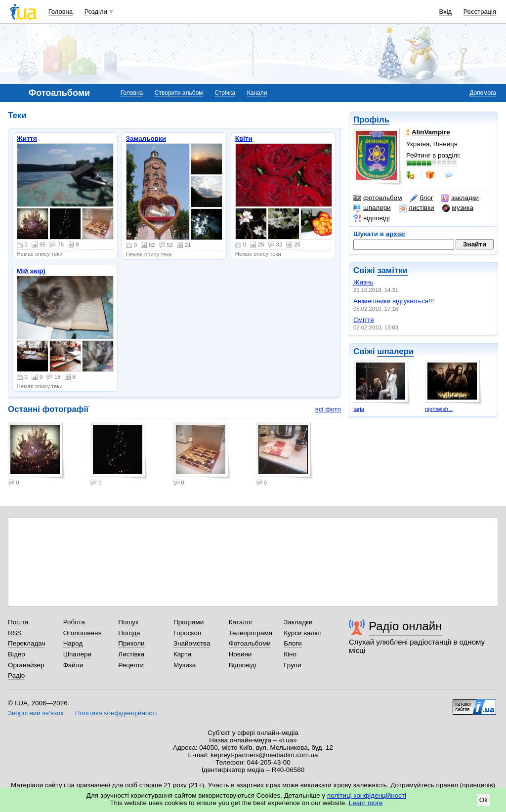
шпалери (372, 208)
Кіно (290, 654)
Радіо (16, 675)
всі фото (328, 409)
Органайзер (26, 665)
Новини (240, 654)
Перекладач (26, 643)
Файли (73, 665)
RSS (15, 633)
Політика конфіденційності (116, 713)
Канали (257, 93)
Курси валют (303, 633)
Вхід (446, 12)
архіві (396, 234)
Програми (189, 622)
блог (421, 198)
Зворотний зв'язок (36, 713)
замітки (392, 270)
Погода (129, 633)
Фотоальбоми (250, 643)
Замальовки (146, 139)
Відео (17, 654)
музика (458, 208)
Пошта (18, 622)
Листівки (131, 654)
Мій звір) (31, 271)
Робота (74, 622)
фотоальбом (378, 198)
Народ (73, 643)
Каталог (241, 622)
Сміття (364, 320)
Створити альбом (179, 93)
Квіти (244, 139)
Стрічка (225, 93)
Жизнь (363, 282)
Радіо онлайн (405, 626)
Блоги (293, 643)
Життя (27, 139)
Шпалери (77, 654)
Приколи (131, 643)
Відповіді (243, 665)
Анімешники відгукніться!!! (394, 301)
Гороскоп (187, 633)
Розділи (96, 12)
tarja (359, 409)
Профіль (371, 120)
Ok (484, 800)
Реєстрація (480, 12)
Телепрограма (251, 633)
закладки (460, 198)
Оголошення (83, 633)
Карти (182, 654)
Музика (185, 665)
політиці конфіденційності (367, 795)
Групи (292, 665)
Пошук (128, 622)
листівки (417, 208)
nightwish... (439, 409)
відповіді (372, 218)
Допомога (483, 93)
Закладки (298, 622)
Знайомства (192, 643)
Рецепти (131, 665)
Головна (61, 12)
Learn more (366, 803)
